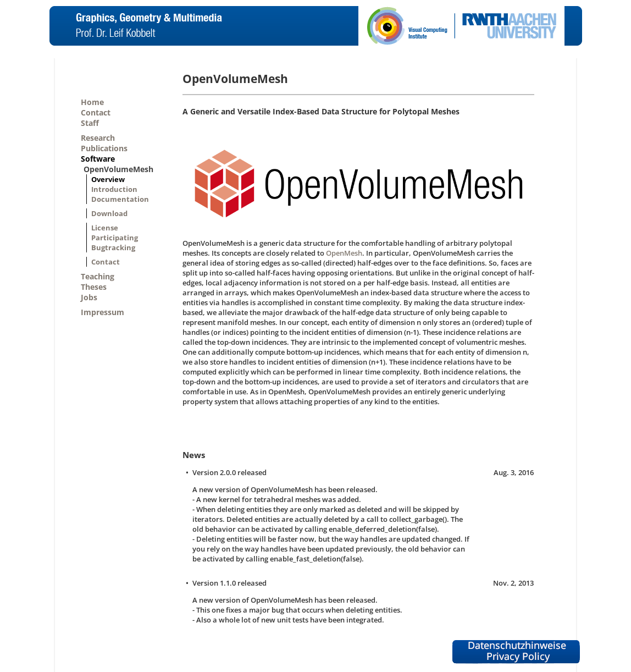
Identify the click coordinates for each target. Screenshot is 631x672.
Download (109, 213)
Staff (90, 123)
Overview (108, 179)
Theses (94, 287)
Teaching (98, 276)
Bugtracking (113, 247)
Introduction (114, 189)
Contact (96, 112)
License (105, 228)
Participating (115, 238)
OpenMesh (344, 253)
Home (92, 102)
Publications (104, 148)
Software (98, 159)
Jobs (89, 297)
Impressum (103, 312)
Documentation (120, 199)
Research (98, 138)
